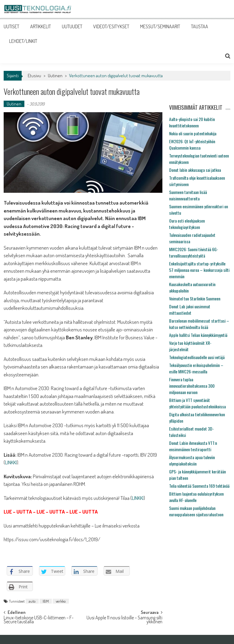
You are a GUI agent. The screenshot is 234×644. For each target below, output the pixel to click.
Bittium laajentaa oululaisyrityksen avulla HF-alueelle (196, 497)
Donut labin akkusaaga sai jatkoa (195, 170)
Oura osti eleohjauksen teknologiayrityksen (187, 224)
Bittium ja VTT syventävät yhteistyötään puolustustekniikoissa (197, 403)
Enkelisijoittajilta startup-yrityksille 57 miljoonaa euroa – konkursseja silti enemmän (199, 270)
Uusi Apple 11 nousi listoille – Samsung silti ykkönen (124, 620)
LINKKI (11, 462)
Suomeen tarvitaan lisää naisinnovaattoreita (188, 195)
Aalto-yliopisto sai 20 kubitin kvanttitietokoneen (192, 122)
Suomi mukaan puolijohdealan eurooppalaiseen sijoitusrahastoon (196, 511)
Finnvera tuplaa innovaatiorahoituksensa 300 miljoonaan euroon (192, 386)
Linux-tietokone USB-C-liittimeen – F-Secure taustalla (39, 620)
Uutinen (55, 76)
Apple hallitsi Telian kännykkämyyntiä (198, 335)
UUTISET (11, 26)
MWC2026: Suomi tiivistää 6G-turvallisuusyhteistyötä (194, 252)
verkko (61, 601)
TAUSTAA (200, 26)
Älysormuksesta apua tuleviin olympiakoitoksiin (192, 460)
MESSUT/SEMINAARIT (160, 26)
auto (32, 601)
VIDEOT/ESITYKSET (111, 26)
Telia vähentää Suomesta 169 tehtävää (199, 486)
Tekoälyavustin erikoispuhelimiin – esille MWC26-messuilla (196, 368)
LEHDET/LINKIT (23, 41)
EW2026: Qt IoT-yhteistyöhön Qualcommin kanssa (192, 144)
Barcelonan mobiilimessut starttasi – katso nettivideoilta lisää (199, 324)
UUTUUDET (72, 26)
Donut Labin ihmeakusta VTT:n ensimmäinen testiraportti (193, 446)
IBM (46, 601)
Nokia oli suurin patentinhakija (193, 133)
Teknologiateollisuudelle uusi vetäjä (197, 357)
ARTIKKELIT (41, 26)
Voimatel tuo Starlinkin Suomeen (195, 298)
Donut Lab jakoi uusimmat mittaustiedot (190, 310)
